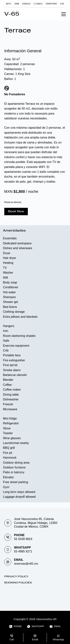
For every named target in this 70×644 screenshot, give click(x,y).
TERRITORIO (51, 4)
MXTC (9, 4)
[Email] (55, 627)
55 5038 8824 (23, 539)
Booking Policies (18, 583)
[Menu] (64, 14)
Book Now (16, 212)
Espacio (26, 4)
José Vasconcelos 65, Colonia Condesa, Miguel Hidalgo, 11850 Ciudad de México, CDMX (36, 523)
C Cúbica (38, 4)
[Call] (12, 638)
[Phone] (15, 627)
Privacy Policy (16, 577)
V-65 (62, 4)
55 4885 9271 (23, 551)
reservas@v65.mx (26, 564)
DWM (17, 4)
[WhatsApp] (36, 627)
